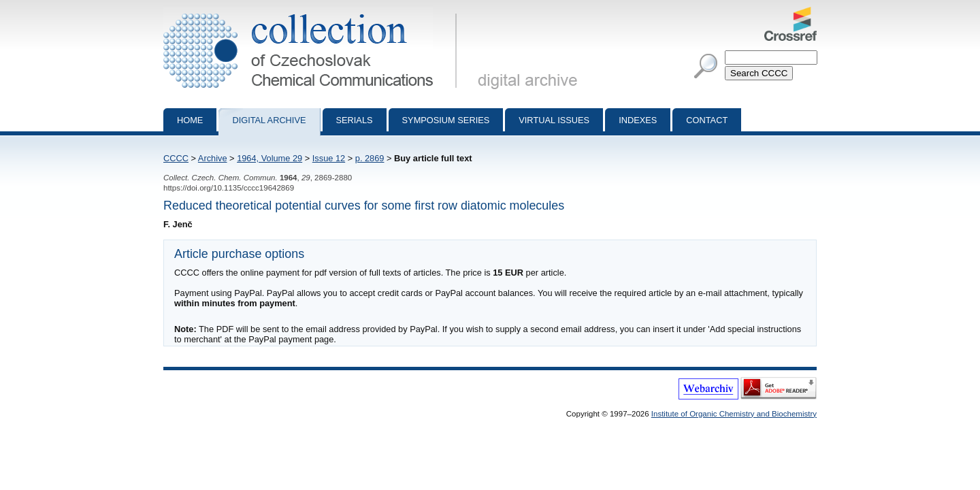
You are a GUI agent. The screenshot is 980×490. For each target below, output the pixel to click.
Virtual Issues (554, 120)
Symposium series (446, 120)
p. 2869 (370, 158)
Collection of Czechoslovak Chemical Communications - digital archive (313, 12)
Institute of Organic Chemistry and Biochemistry (734, 414)
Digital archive (269, 120)
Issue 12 (329, 158)
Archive (213, 158)
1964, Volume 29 (269, 158)
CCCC (176, 158)
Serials (355, 120)
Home (190, 120)
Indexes (638, 120)
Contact (707, 120)
